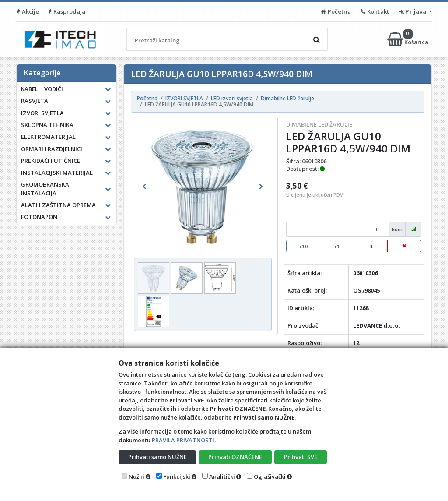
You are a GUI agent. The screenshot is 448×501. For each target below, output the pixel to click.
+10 (303, 246)
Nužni (136, 476)
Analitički (222, 476)
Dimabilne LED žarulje (319, 124)
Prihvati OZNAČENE (235, 457)
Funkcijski (177, 476)
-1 (371, 246)
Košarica (408, 39)
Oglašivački (270, 476)
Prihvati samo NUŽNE (157, 457)
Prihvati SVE (301, 457)
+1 (337, 246)
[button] (144, 187)
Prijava (414, 11)
